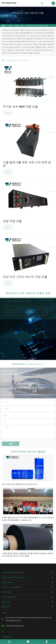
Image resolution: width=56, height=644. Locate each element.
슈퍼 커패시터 (7, 582)
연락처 (5, 613)
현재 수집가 (7, 602)
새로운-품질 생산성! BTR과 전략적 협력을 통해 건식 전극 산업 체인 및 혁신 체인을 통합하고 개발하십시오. (28, 519)
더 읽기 (8, 113)
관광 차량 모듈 (12, 221)
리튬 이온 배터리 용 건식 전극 (13, 577)
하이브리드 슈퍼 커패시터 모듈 (37, 25)
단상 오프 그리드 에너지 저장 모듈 (25, 277)
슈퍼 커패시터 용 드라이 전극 (13, 573)
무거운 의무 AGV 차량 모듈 (20, 107)
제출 (11, 443)
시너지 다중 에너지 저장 (17, 301)
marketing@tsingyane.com (13, 626)
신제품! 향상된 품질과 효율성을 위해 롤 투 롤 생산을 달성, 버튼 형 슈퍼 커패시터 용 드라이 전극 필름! (28, 555)
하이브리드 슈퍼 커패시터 (12, 587)
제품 (10, 25)
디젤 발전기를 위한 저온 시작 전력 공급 (27, 164)
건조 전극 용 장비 (9, 597)
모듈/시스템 (19, 25)
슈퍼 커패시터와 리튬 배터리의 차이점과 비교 (20, 484)
